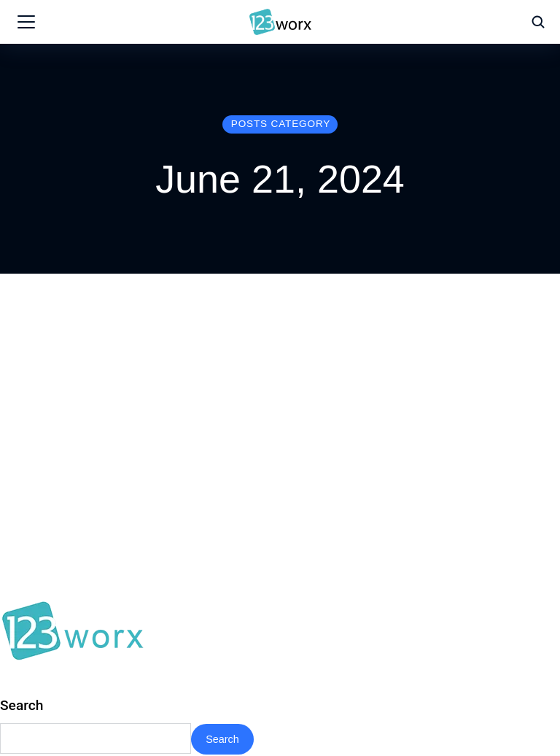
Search (22, 705)
